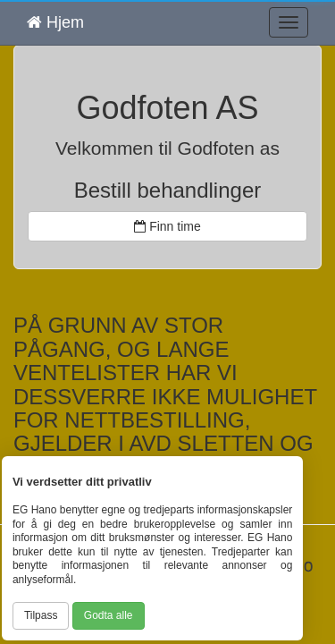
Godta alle (109, 615)
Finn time (167, 226)
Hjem (55, 22)
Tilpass (41, 615)
